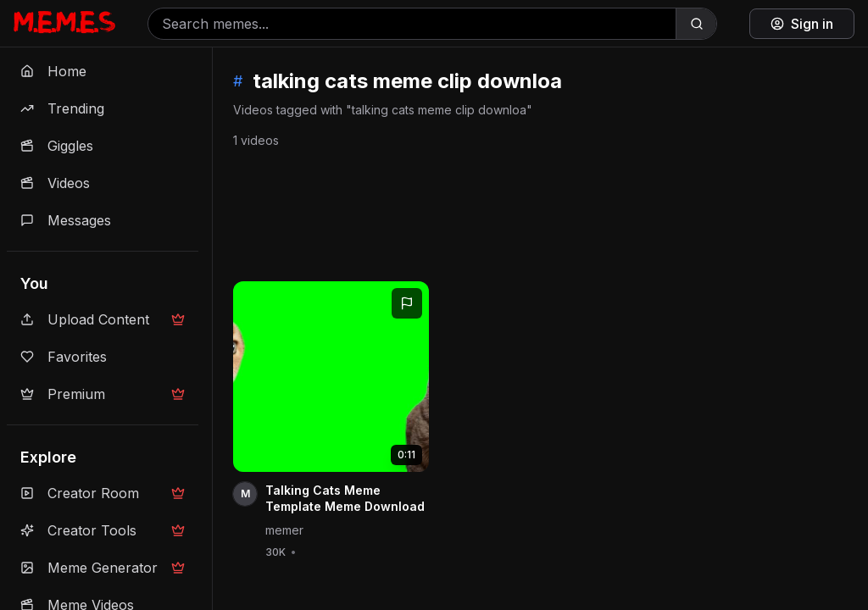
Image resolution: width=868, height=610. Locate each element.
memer (284, 530)
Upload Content (103, 319)
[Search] (696, 24)
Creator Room (103, 493)
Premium (103, 394)
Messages (66, 220)
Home (53, 71)
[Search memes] (412, 24)
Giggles (57, 146)
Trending (62, 108)
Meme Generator (103, 568)
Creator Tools (103, 530)
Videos (55, 183)
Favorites (64, 357)
